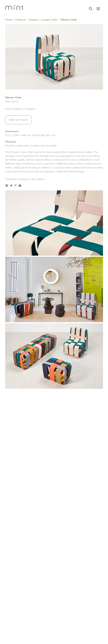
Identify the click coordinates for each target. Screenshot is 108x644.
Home (9, 20)
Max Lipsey (12, 101)
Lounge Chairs (49, 20)
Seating (33, 20)
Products (21, 20)
